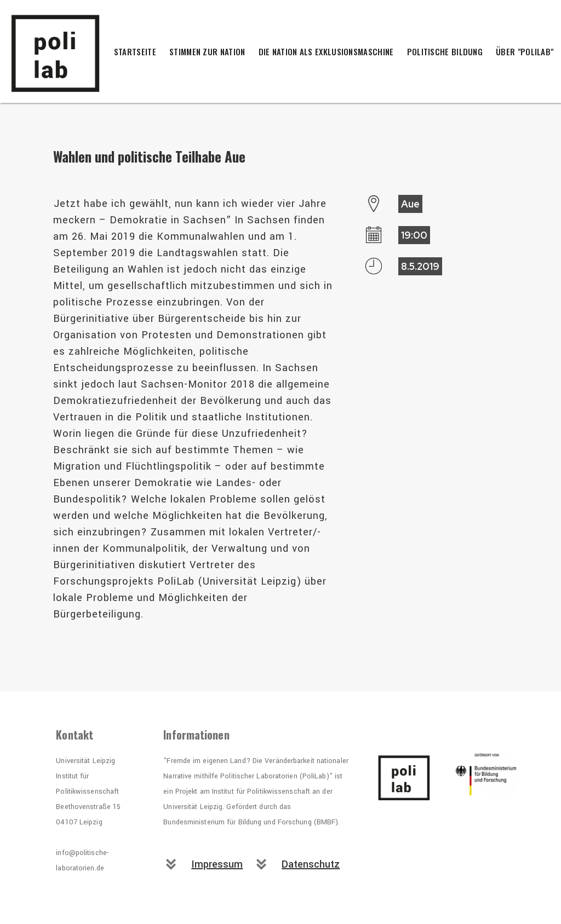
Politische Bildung (445, 51)
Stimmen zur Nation (207, 51)
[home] (66, 51)
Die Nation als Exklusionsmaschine (326, 51)
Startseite (135, 51)
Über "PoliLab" (525, 51)
